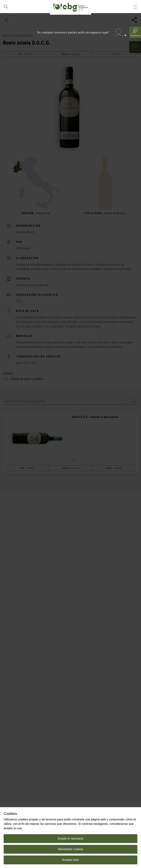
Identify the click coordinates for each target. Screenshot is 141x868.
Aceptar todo (71, 860)
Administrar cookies (70, 849)
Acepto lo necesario (71, 839)
